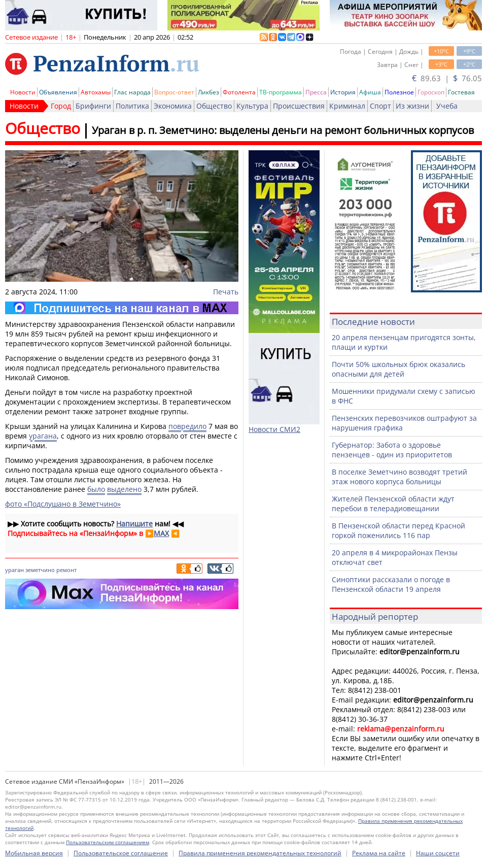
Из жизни (412, 106)
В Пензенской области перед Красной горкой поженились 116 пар (398, 530)
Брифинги (93, 106)
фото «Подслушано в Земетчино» (63, 504)
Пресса (316, 92)
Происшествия (299, 106)
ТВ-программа (281, 92)
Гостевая (461, 92)
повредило (187, 426)
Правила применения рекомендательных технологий (260, 853)
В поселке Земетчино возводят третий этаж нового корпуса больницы (399, 477)
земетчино (40, 570)
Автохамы (96, 92)
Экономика (173, 106)
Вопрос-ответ (174, 92)
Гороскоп (431, 92)
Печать (226, 292)
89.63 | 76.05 (447, 78)
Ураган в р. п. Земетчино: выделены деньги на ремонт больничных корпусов (283, 130)
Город (61, 106)
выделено (124, 489)
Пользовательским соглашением (108, 842)
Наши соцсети (438, 853)
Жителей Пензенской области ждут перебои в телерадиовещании (393, 504)
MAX (161, 533)
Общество (214, 106)
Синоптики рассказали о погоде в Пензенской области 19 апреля (391, 584)
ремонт (66, 570)
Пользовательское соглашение (121, 853)
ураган (14, 570)
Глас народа (132, 92)
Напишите (134, 524)
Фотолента (239, 92)
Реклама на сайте (379, 853)
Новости (23, 92)
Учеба (447, 106)
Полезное (399, 92)
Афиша (370, 92)
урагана (43, 436)
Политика (132, 106)
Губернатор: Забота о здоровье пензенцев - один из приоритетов (392, 450)
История (343, 92)
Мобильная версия (34, 853)
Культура (252, 106)
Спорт (380, 106)
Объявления (58, 92)
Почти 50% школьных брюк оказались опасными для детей (398, 369)
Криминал (347, 106)
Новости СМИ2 (274, 429)
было (96, 489)
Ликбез (208, 92)
